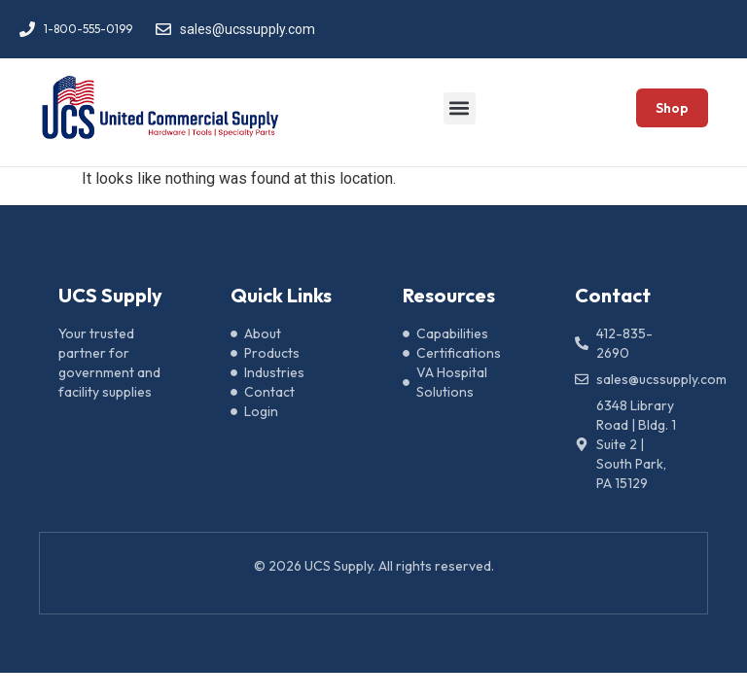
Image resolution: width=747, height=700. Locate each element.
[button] (460, 108)
